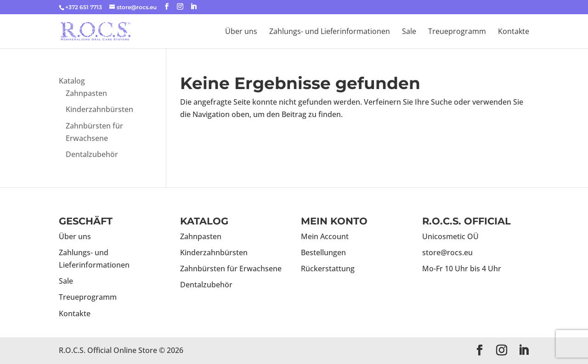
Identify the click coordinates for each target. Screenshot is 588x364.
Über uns (241, 32)
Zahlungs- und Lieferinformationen (330, 32)
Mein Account (325, 236)
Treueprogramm (457, 32)
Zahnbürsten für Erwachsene (231, 269)
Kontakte (514, 32)
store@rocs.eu (447, 252)
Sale (409, 32)
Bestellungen (323, 252)
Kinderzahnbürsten (99, 109)
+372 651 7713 (84, 7)
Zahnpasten (86, 93)
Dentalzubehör (92, 154)
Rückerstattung (328, 269)
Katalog (72, 81)
